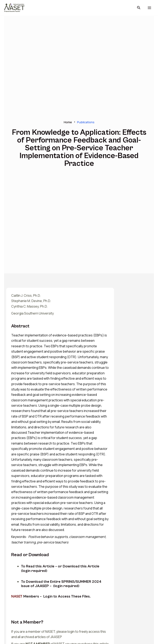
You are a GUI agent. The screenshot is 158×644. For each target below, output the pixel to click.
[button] (139, 8)
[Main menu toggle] (149, 8)
